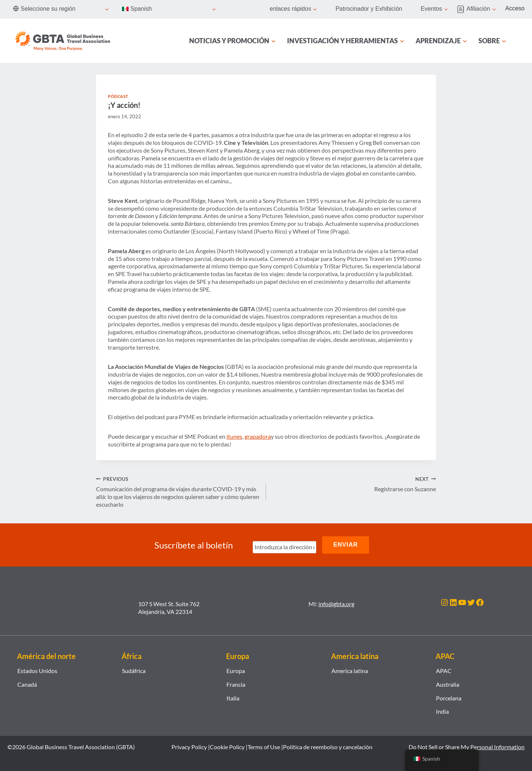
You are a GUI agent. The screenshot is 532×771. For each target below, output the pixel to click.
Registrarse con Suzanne (354, 484)
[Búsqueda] (520, 41)
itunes (234, 436)
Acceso (515, 8)
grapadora (258, 436)
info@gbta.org (336, 603)
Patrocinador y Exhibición (369, 9)
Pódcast (118, 96)
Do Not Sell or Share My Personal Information (467, 746)
